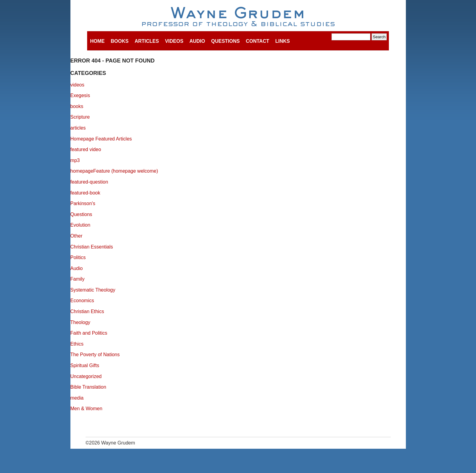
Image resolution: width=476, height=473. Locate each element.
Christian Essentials (92, 247)
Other (76, 236)
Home (97, 41)
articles (78, 128)
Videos (174, 41)
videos (77, 85)
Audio (197, 41)
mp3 (75, 160)
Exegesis (80, 95)
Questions (225, 41)
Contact (258, 41)
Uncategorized (86, 376)
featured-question (89, 182)
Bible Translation (88, 387)
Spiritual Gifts (85, 365)
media (77, 398)
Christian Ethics (87, 311)
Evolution (80, 225)
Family (78, 279)
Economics (82, 301)
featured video (86, 149)
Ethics (77, 344)
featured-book (85, 193)
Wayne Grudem (238, 17)
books (77, 106)
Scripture (80, 117)
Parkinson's (83, 203)
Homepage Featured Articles (101, 139)
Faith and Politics (89, 333)
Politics (78, 257)
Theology (80, 322)
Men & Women (87, 409)
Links (283, 41)
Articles (147, 41)
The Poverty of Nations (95, 355)
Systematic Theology (93, 290)
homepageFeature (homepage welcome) (114, 171)
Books (120, 41)
